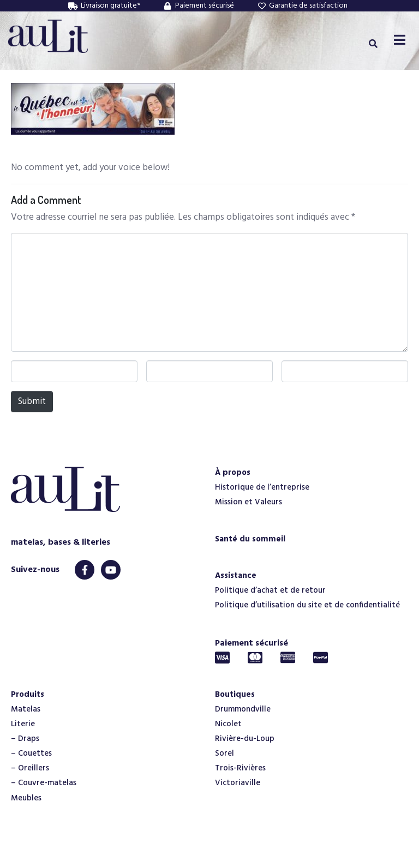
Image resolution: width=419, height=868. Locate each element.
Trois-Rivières (240, 768)
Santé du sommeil (250, 539)
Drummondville (243, 709)
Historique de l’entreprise (262, 487)
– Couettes (31, 754)
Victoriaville (238, 783)
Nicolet (228, 724)
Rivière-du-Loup (245, 739)
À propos (233, 473)
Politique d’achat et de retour (270, 590)
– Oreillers (30, 768)
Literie (23, 724)
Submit (32, 402)
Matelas (26, 709)
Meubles (26, 798)
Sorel (225, 754)
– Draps (25, 739)
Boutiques (235, 695)
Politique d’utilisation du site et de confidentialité (307, 605)
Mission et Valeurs (249, 502)
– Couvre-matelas (44, 783)
